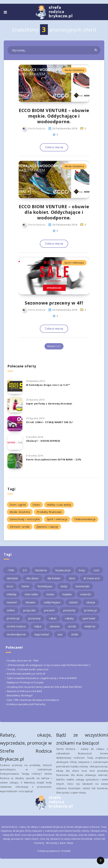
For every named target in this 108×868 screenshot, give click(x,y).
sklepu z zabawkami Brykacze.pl (48, 827)
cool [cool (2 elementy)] (96, 570)
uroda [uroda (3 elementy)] (72, 626)
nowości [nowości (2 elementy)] (86, 594)
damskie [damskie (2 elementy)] (12, 578)
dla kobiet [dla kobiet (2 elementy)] (54, 578)
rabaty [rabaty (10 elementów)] (69, 618)
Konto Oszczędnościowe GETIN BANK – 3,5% (54, 460)
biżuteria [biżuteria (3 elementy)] (41, 570)
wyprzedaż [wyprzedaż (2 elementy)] (42, 634)
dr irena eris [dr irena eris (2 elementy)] (92, 578)
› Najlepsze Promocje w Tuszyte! (25, 682)
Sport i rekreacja (74, 263)
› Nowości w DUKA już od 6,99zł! (24, 691)
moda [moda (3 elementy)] (50, 594)
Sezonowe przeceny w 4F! (54, 303)
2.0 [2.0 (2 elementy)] (25, 570)
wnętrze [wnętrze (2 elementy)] (90, 626)
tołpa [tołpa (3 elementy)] (38, 626)
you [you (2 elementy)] (60, 634)
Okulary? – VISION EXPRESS (43, 441)
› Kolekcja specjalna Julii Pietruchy (26, 704)
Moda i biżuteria (74, 70)
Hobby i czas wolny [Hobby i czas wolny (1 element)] (59, 505)
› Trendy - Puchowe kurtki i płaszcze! (27, 669)
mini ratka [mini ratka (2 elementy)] (31, 594)
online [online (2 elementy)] (11, 610)
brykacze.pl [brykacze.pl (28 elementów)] (63, 570)
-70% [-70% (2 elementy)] (10, 570)
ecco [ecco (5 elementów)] (10, 586)
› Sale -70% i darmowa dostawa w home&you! (32, 700)
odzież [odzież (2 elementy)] (73, 602)
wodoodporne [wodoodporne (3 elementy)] (16, 634)
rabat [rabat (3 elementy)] (53, 618)
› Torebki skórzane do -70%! (22, 661)
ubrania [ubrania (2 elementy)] (55, 626)
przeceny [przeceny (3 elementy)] (34, 618)
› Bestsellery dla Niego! (19, 695)
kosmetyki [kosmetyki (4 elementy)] (83, 586)
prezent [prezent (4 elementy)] (49, 610)
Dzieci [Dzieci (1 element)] (36, 505)
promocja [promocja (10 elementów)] (90, 610)
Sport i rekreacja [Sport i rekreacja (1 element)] (57, 519)
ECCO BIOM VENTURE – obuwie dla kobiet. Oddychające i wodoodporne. (54, 212)
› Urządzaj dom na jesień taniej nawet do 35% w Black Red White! (44, 687)
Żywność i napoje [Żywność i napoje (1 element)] (47, 527)
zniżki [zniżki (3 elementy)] (75, 634)
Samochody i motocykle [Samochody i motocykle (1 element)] (25, 519)
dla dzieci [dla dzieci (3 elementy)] (33, 578)
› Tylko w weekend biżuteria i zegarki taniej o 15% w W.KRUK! (41, 678)
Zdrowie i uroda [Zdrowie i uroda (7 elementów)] (20, 527)
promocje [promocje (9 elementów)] (13, 618)
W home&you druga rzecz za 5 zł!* (48, 385)
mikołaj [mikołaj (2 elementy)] (12, 594)
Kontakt (66, 851)
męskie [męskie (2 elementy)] (67, 594)
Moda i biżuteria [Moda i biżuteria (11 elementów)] (20, 512)
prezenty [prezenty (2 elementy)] (69, 610)
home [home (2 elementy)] (26, 586)
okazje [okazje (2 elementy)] (91, 602)
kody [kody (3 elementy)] (64, 586)
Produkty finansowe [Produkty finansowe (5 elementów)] (49, 512)
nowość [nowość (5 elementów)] (12, 602)
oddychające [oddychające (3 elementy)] (52, 602)
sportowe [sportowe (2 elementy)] (89, 618)
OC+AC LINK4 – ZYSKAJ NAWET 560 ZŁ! (49, 422)
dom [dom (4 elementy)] (72, 578)
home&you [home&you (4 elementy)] (45, 586)
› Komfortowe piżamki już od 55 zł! (25, 674)
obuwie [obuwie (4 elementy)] (30, 602)
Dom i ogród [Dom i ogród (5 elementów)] (18, 505)
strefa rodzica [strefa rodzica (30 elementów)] (16, 626)
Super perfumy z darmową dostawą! (49, 404)
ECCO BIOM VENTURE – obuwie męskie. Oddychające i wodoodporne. (54, 116)
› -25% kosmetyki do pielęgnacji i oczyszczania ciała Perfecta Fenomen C (48, 665)
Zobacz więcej (54, 147)
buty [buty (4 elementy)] (82, 570)
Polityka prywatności (49, 851)
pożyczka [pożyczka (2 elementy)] (29, 610)
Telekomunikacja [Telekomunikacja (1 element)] (85, 519)
